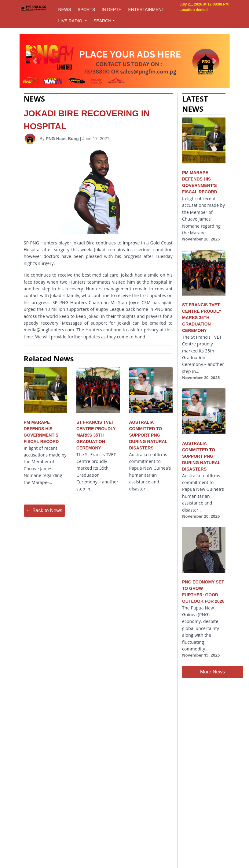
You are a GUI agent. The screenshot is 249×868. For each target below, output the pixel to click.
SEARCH (102, 21)
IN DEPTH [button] (112, 9)
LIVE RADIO (71, 21)
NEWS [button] (65, 9)
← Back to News (44, 510)
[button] (35, 61)
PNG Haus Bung (62, 139)
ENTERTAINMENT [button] (146, 9)
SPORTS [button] (86, 9)
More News (212, 672)
